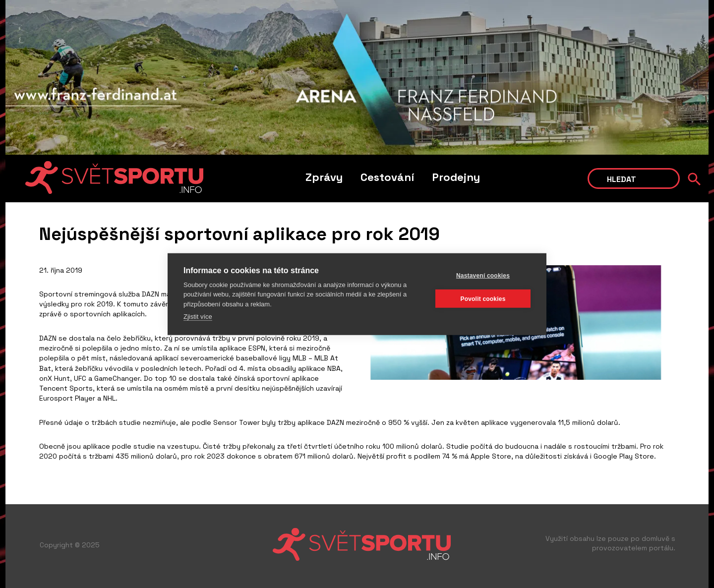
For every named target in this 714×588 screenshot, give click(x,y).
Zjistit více (198, 317)
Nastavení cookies (483, 275)
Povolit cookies (483, 298)
